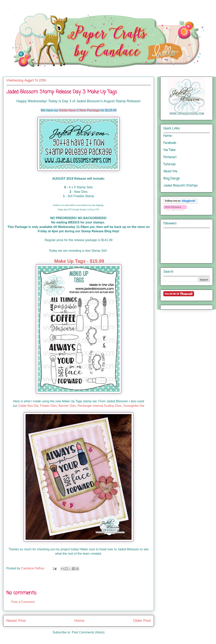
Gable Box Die (28, 406)
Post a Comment (23, 602)
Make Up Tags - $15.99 (79, 261)
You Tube (169, 150)
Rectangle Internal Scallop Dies (99, 406)
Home (79, 621)
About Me (170, 172)
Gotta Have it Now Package (80, 110)
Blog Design (172, 179)
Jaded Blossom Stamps (181, 186)
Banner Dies (67, 406)
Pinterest (170, 157)
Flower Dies (49, 406)
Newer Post (16, 621)
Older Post (142, 621)
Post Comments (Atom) (88, 632)
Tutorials (170, 165)
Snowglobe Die (134, 406)
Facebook (170, 143)
